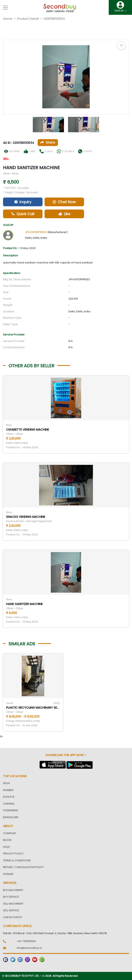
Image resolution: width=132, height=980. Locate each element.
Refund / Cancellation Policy (23, 867)
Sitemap (8, 874)
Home (8, 19)
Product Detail (28, 19)
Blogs (7, 840)
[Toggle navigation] (5, 8)
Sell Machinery (13, 904)
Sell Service (11, 910)
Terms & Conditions (17, 860)
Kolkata (9, 797)
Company (10, 833)
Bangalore (11, 817)
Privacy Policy (13, 854)
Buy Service (11, 897)
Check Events (13, 917)
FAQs (6, 847)
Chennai (9, 804)
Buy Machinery (13, 890)
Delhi (6, 783)
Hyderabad (11, 810)
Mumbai (8, 790)
